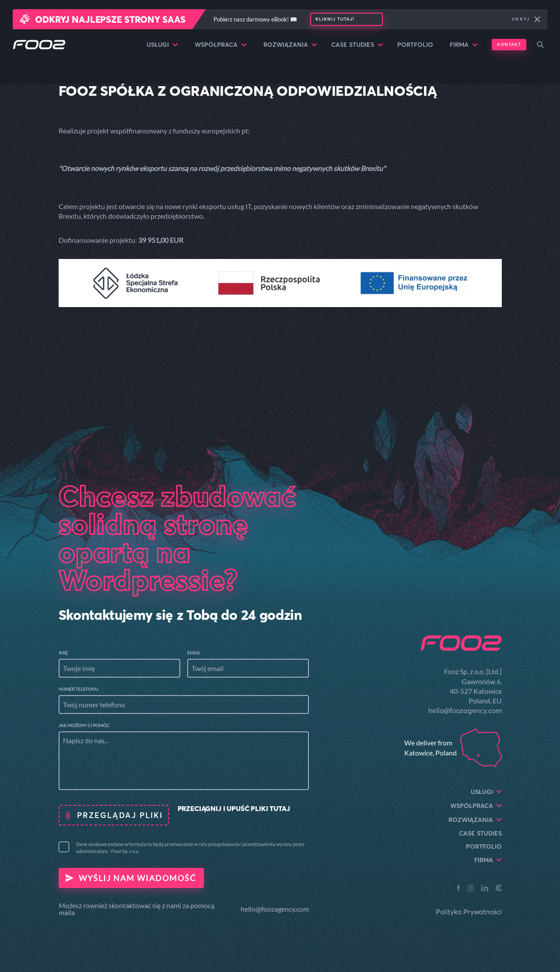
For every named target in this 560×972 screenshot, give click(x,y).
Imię (63, 653)
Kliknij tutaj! (335, 19)
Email (194, 653)
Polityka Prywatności (469, 912)
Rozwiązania (290, 45)
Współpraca (221, 45)
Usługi (162, 45)
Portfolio (415, 45)
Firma (464, 45)
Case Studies (357, 45)
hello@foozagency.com (275, 909)
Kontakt (509, 44)
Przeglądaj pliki (120, 815)
